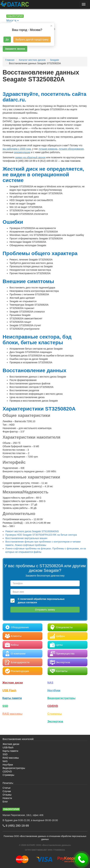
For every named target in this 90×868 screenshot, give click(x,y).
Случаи (7, 791)
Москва (11, 21)
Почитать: (8, 783)
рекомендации (22, 152)
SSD (5, 706)
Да (7, 39)
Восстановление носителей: (18, 739)
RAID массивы (12, 714)
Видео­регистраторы (61, 698)
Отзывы (7, 795)
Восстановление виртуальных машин (26, 538)
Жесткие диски (13, 683)
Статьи (6, 788)
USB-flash (8, 747)
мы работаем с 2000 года (17, 149)
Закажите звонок (15, 49)
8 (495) (17, 826)
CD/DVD (53, 706)
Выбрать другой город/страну (32, 39)
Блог (5, 802)
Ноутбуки (54, 690)
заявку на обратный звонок (30, 157)
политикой (27, 599)
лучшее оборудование (71, 149)
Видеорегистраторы (14, 768)
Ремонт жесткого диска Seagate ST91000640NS (32, 531)
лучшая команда (48, 149)
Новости (7, 798)
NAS (50, 683)
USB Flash (9, 690)
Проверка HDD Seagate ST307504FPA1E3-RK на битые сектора (41, 535)
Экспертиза (55, 721)
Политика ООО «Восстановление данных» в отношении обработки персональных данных (45, 838)
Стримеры (55, 714)
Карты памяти (12, 698)
